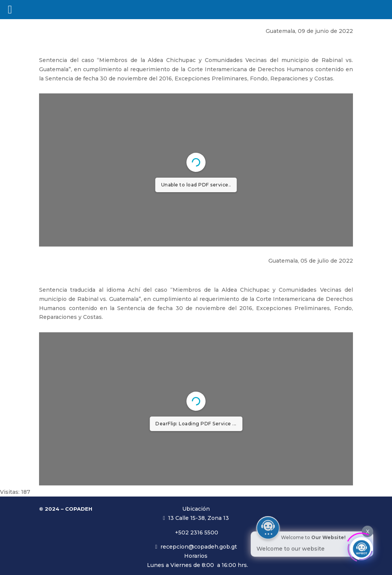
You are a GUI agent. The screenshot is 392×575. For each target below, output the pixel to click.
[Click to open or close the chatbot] (361, 547)
